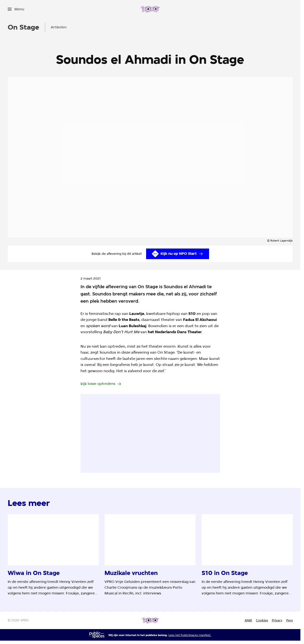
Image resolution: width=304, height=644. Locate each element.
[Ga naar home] (150, 9)
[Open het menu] (16, 9)
